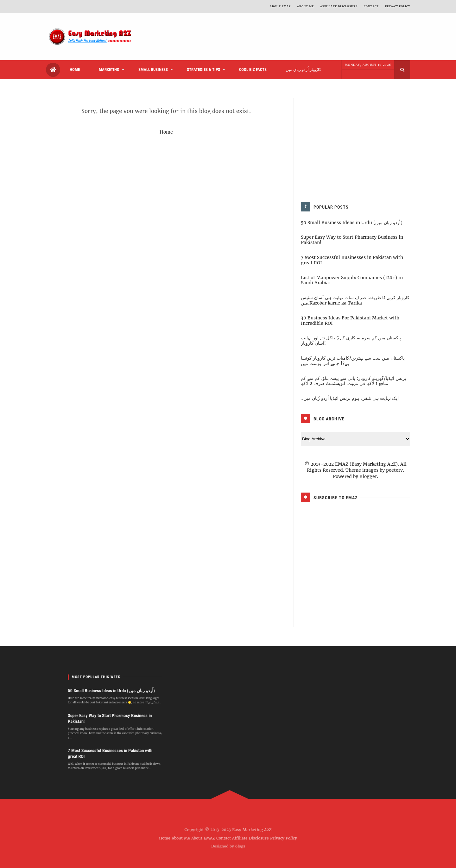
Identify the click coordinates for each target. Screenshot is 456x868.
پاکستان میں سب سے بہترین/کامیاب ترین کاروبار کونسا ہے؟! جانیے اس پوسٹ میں (353, 361)
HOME (75, 69)
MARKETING (109, 69)
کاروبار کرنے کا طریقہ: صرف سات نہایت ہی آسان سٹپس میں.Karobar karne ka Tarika (355, 300)
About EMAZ (203, 838)
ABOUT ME (305, 6)
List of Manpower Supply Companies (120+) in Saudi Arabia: (352, 280)
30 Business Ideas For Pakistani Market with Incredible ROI (350, 321)
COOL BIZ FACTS (253, 69)
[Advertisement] (230, 36)
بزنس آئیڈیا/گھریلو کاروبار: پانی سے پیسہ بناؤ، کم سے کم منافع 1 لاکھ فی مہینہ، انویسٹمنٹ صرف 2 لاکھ (354, 381)
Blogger (368, 476)
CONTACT (371, 6)
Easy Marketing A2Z (251, 831)
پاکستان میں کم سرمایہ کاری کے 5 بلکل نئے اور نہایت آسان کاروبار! (351, 340)
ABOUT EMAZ (280, 6)
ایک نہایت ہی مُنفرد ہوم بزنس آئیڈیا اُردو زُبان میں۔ (350, 398)
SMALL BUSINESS (153, 69)
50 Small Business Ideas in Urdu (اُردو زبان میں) (352, 223)
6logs (241, 845)
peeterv (394, 470)
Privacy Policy (284, 838)
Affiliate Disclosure (339, 6)
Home (166, 132)
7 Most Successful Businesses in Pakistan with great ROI (352, 260)
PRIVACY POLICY (398, 6)
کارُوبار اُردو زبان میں (303, 69)
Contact (224, 838)
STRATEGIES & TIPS (203, 69)
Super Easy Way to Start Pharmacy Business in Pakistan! (352, 240)
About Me (181, 838)
